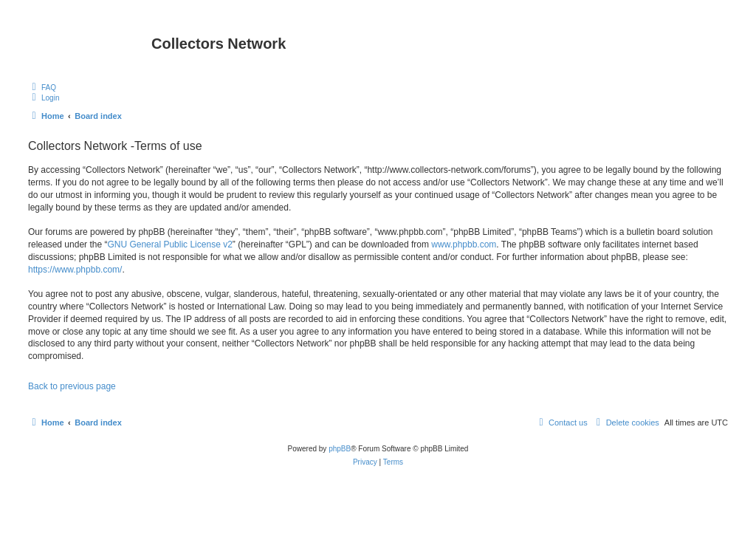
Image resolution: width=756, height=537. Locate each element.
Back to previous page (72, 386)
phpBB (340, 449)
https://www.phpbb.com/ (75, 270)
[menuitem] (42, 87)
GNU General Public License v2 (169, 244)
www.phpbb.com (464, 244)
